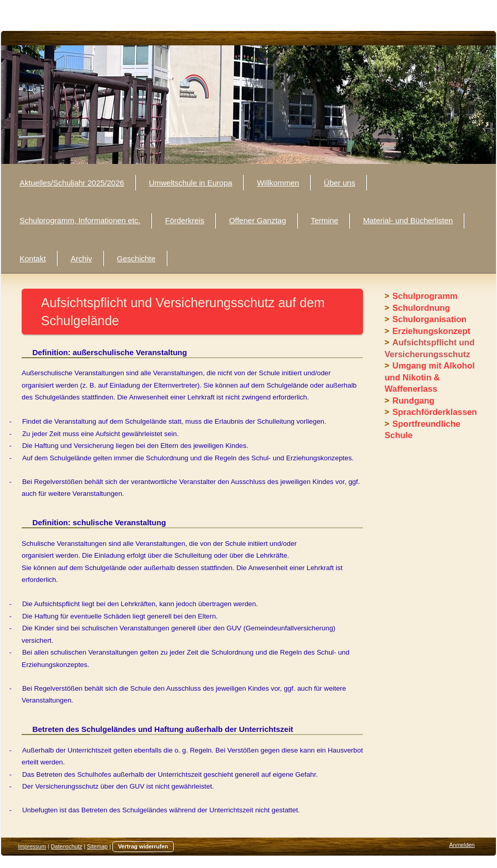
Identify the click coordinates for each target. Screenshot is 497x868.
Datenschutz (66, 846)
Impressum (32, 846)
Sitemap (97, 846)
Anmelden (462, 845)
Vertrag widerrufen (143, 846)
